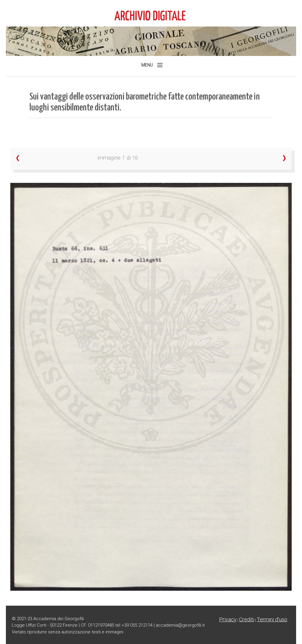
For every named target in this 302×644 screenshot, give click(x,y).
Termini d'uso (272, 619)
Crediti (247, 619)
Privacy (228, 619)
